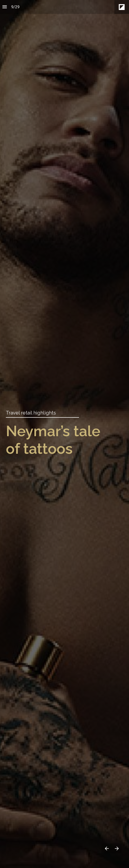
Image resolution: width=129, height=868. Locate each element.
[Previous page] (107, 848)
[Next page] (117, 848)
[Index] (5, 7)
